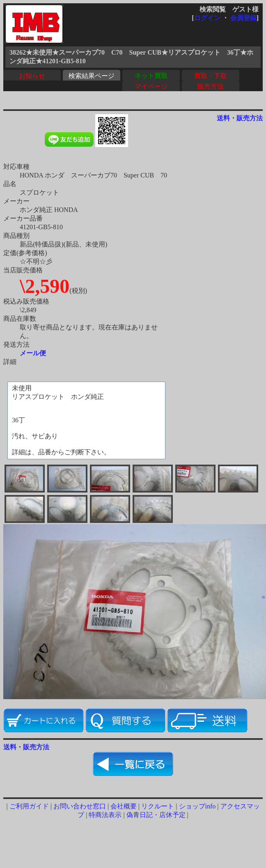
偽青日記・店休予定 (156, 815)
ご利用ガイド (29, 806)
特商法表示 (105, 815)
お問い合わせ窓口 (80, 806)
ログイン (207, 18)
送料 (223, 118)
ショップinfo (197, 806)
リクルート (158, 806)
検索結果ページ (92, 76)
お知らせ (32, 76)
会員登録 (243, 18)
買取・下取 (211, 76)
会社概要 (124, 806)
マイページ (151, 86)
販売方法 (211, 86)
